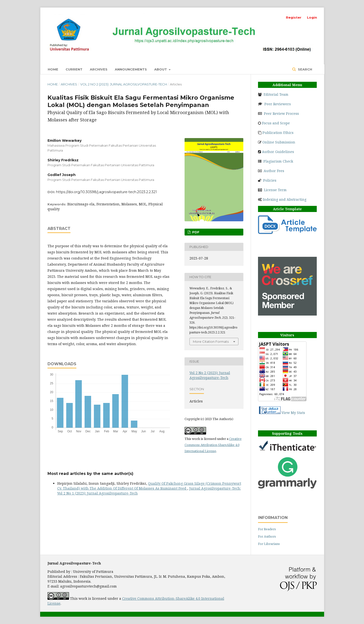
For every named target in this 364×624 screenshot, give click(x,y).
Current (74, 69)
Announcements (131, 69)
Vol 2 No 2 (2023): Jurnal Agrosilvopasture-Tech (124, 84)
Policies (270, 180)
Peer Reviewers (278, 104)
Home (53, 69)
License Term (275, 190)
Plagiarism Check (278, 161)
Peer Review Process (281, 113)
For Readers (267, 529)
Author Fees (274, 171)
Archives (99, 69)
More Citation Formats (211, 341)
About (161, 69)
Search (305, 69)
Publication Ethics (278, 133)
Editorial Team (276, 94)
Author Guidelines (278, 152)
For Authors (267, 536)
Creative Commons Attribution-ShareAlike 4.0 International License (213, 445)
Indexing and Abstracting (285, 199)
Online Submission (279, 142)
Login (312, 17)
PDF (195, 232)
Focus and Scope (276, 123)
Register (294, 17)
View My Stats (293, 413)
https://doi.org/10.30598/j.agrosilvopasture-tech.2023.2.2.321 (106, 192)
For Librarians (269, 544)
